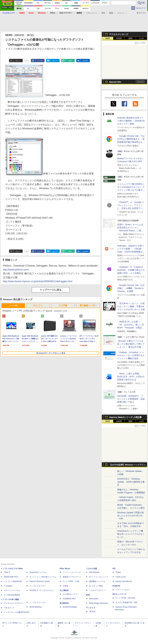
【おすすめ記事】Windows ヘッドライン (127, 465)
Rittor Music (65, 569)
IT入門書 (63, 306)
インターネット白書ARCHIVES (17, 612)
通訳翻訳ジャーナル (97, 581)
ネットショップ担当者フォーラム (43, 577)
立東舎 (65, 586)
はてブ (55, 61)
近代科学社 (64, 603)
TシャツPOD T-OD (71, 581)
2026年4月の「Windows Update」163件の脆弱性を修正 (131, 482)
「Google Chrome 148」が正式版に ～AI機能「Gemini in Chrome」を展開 (131, 288)
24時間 (119, 38)
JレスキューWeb (96, 586)
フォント (121, 13)
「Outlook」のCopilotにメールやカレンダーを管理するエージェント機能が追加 (131, 355)
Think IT (7, 572)
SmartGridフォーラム (38, 572)
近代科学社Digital (70, 607)
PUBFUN (116, 586)
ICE (114, 569)
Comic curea (121, 577)
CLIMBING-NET (69, 599)
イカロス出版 (92, 569)
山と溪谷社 (64, 590)
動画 (111, 13)
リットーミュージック (72, 572)
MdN (88, 595)
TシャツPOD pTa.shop (125, 598)
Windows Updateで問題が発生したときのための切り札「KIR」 (130, 516)
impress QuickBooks (124, 581)
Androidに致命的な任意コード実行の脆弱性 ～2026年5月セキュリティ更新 (131, 121)
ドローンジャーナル (12, 590)
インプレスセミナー (38, 586)
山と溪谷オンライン (71, 594)
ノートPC (13, 306)
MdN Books (94, 599)
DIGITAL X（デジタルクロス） (42, 590)
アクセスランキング (119, 34)
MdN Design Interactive (99, 603)
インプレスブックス (38, 602)
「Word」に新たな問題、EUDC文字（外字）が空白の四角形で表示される (131, 377)
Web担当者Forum (11, 577)
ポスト (18, 61)
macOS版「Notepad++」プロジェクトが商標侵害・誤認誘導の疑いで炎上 (131, 399)
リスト (27, 61)
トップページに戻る (51, 290)
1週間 (130, 38)
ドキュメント (92, 13)
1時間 (108, 38)
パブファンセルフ (123, 590)
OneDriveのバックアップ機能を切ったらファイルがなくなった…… (131, 534)
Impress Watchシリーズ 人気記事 (125, 417)
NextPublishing (35, 607)
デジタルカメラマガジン (14, 603)
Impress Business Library (40, 581)
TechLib (92, 611)
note (70, 61)
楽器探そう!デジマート (72, 577)
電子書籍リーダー (88, 306)
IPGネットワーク (120, 594)
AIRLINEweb (94, 572)
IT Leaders (8, 586)
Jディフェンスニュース (99, 577)
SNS (103, 13)
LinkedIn (85, 61)
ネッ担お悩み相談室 (12, 595)
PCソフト (38, 306)
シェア (40, 61)
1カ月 (142, 38)
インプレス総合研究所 (13, 581)
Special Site (115, 82)
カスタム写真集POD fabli (126, 602)
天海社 (118, 572)
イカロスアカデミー (97, 590)
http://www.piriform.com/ (16, 270)
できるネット (9, 608)
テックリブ (91, 608)
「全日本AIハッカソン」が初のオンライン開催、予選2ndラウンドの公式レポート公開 (131, 306)
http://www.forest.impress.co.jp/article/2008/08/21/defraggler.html (38, 281)
